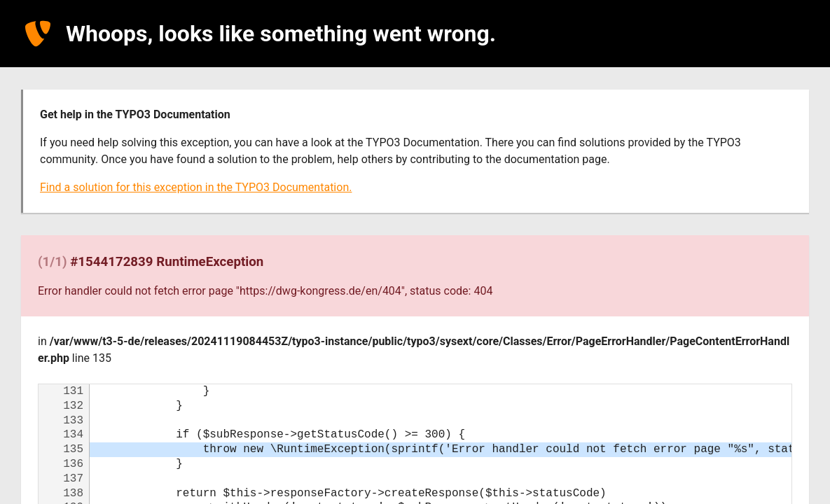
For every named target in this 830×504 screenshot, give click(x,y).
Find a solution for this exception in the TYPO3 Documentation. (196, 187)
